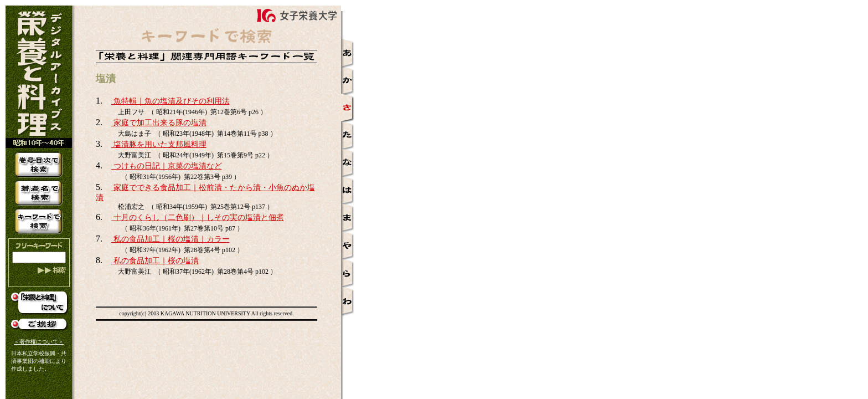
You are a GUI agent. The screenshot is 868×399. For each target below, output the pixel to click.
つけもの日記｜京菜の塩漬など (167, 166)
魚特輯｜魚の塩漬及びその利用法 (170, 101)
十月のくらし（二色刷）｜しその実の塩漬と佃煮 (198, 218)
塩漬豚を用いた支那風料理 (159, 144)
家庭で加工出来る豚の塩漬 (159, 123)
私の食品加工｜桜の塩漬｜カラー (170, 239)
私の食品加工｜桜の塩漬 (155, 261)
